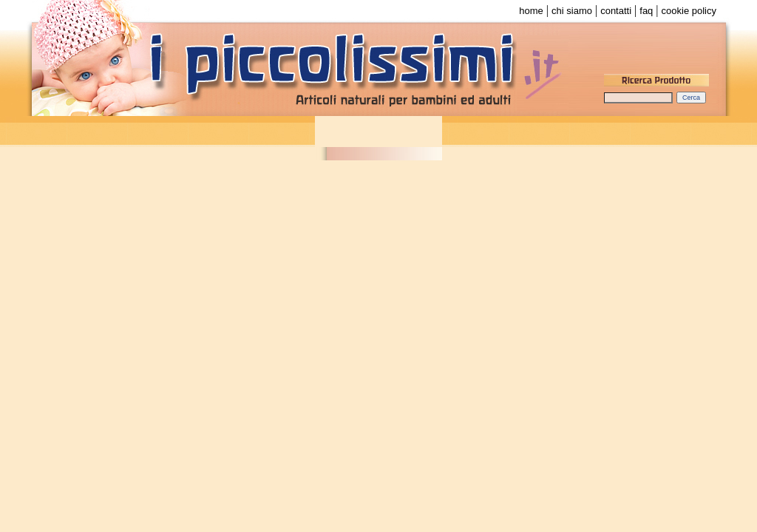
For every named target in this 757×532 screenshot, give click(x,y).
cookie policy (689, 11)
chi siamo (572, 11)
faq (646, 11)
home (531, 11)
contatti (616, 11)
